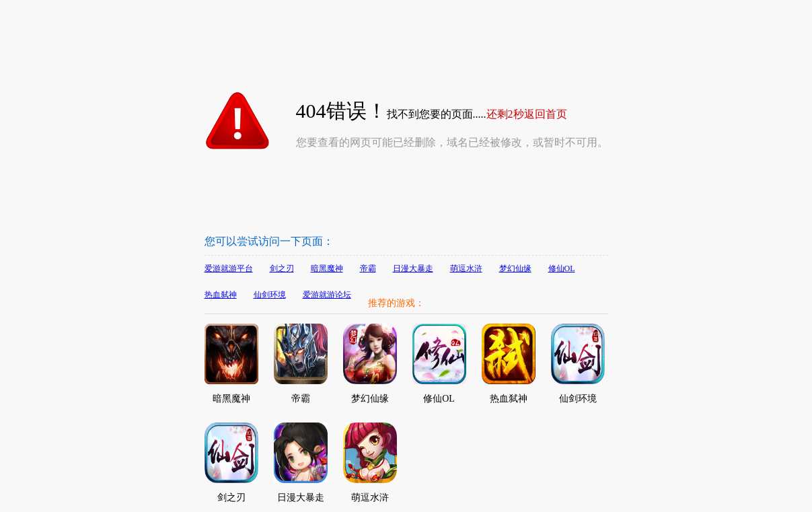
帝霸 (368, 268)
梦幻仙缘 (515, 268)
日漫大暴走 (413, 268)
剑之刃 (282, 268)
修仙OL (562, 268)
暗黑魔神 (327, 268)
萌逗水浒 (466, 268)
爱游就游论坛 (327, 295)
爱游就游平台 (229, 268)
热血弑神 (221, 295)
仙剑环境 (270, 295)
